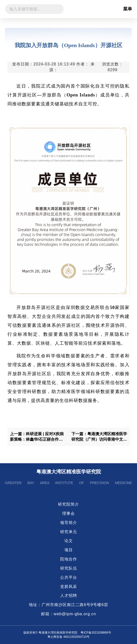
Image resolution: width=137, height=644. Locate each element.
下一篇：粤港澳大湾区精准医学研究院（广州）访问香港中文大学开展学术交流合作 (99, 437)
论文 (69, 541)
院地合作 (69, 559)
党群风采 (69, 587)
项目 (69, 550)
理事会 (68, 513)
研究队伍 (69, 568)
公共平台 (69, 577)
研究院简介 (68, 504)
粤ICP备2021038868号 (96, 633)
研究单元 (69, 532)
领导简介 (69, 523)
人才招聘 (69, 596)
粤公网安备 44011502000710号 (68, 637)
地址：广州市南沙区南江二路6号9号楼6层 (68, 605)
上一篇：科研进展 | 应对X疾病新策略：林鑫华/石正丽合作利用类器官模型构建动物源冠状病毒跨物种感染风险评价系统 (38, 437)
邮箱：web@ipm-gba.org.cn (68, 614)
